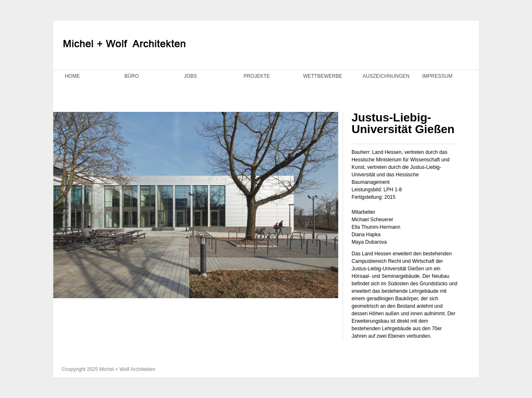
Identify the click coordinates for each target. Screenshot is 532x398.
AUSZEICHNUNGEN (386, 76)
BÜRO (132, 76)
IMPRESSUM (437, 76)
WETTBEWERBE (323, 76)
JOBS (190, 76)
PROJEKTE (256, 76)
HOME (72, 76)
